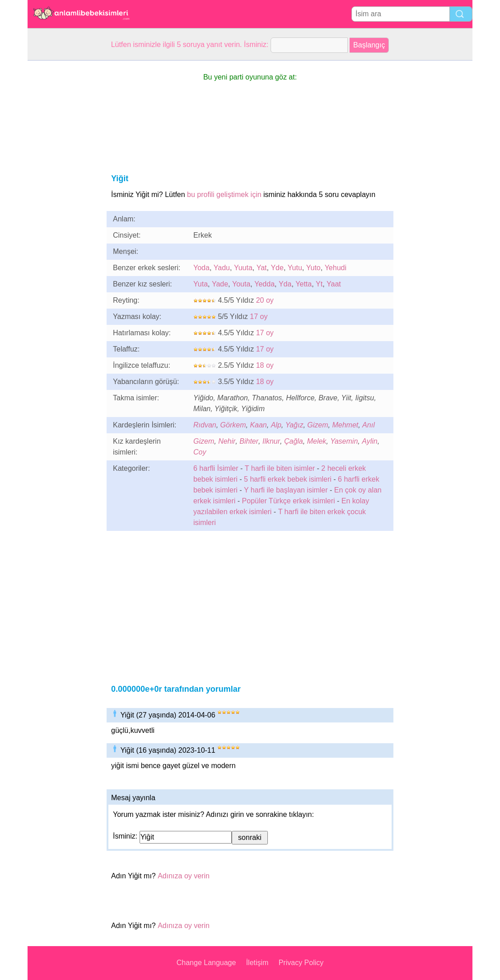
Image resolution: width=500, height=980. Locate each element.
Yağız (294, 425)
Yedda (264, 284)
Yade (220, 284)
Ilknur (271, 441)
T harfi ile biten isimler (280, 468)
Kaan (258, 425)
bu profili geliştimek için (224, 195)
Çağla (294, 441)
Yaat (334, 284)
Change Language (206, 963)
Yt (319, 284)
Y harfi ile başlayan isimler (286, 490)
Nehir (227, 441)
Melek (317, 441)
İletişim (257, 963)
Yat (262, 268)
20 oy (265, 300)
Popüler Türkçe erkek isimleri (289, 501)
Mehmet (345, 425)
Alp (276, 425)
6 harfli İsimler (216, 468)
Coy (200, 452)
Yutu (295, 268)
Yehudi (336, 268)
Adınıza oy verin (184, 876)
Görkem (233, 425)
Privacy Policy (301, 963)
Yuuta (243, 268)
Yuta (201, 284)
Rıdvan (205, 425)
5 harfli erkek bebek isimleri (288, 479)
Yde (277, 268)
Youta (241, 284)
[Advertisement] (64, 196)
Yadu (222, 268)
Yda (285, 284)
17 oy (259, 317)
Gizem (318, 425)
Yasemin (344, 441)
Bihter (249, 441)
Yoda (201, 268)
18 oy (265, 365)
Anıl (369, 425)
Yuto (313, 268)
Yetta (304, 284)
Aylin (370, 441)
